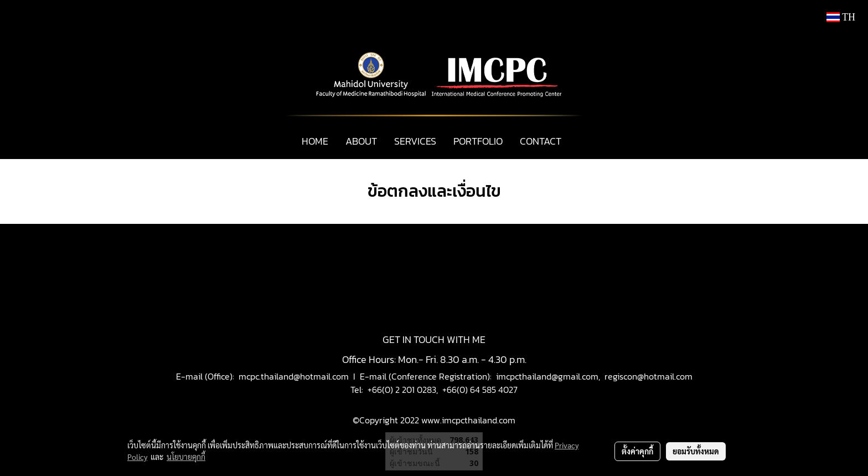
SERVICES (415, 141)
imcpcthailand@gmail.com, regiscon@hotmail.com (594, 376)
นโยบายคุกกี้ (186, 457)
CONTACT (541, 141)
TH (841, 17)
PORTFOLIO (478, 141)
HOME (315, 141)
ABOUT (361, 141)
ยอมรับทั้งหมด (696, 451)
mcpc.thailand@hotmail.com (294, 376)
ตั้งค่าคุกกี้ (637, 451)
